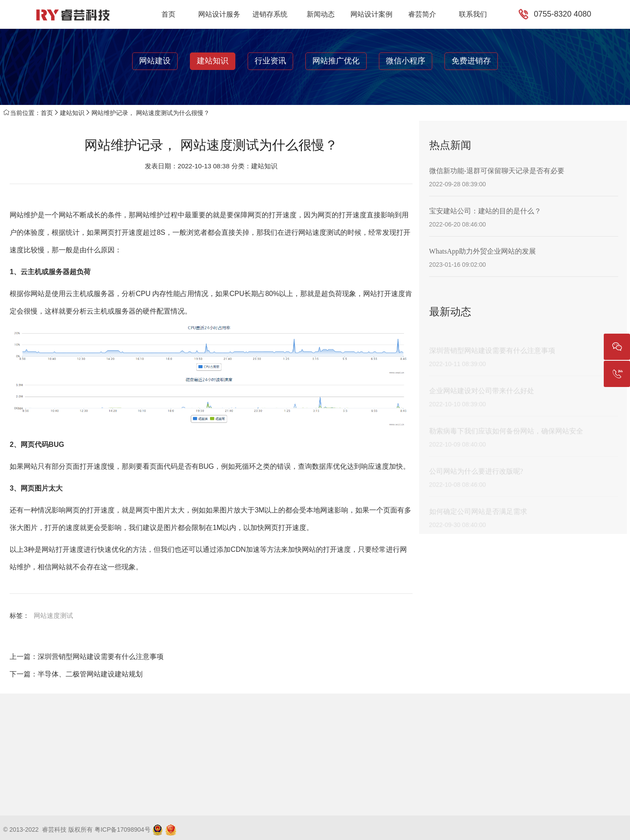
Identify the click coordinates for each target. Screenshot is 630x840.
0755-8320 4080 (562, 14)
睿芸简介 (422, 14)
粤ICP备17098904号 (122, 829)
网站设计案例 (371, 14)
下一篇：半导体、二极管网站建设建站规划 (76, 674)
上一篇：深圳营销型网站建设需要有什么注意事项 (87, 657)
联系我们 (473, 14)
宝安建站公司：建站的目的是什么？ (485, 211)
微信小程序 (406, 61)
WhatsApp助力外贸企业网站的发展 (483, 251)
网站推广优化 (336, 61)
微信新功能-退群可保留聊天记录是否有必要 (497, 171)
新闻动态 (321, 14)
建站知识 (213, 61)
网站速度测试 (53, 615)
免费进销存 (471, 61)
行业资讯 (270, 61)
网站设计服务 (219, 14)
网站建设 (155, 61)
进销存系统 (270, 14)
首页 (168, 14)
